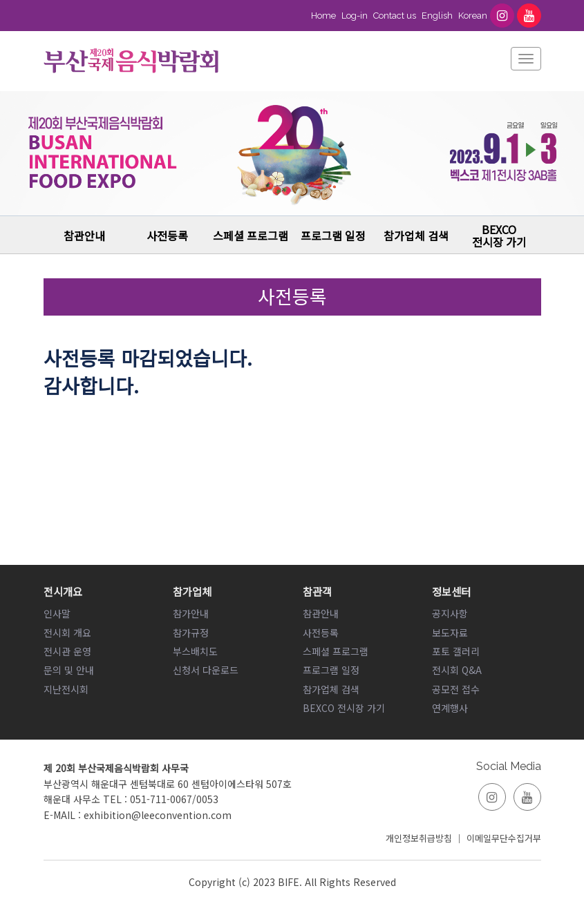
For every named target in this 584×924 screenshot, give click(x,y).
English (437, 16)
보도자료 (450, 633)
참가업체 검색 (416, 235)
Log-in (355, 16)
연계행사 (450, 708)
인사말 (57, 613)
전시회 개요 (67, 633)
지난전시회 (66, 689)
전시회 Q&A (457, 670)
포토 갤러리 (456, 651)
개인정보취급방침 (419, 838)
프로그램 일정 (333, 235)
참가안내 (191, 613)
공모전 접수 (456, 689)
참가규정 (191, 633)
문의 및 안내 (69, 670)
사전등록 (167, 235)
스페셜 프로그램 (251, 235)
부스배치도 (195, 651)
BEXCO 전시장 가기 (499, 235)
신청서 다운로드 (206, 670)
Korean (473, 16)
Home (323, 16)
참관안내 (84, 235)
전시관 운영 (67, 651)
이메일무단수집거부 (504, 838)
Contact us (395, 16)
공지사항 (450, 613)
